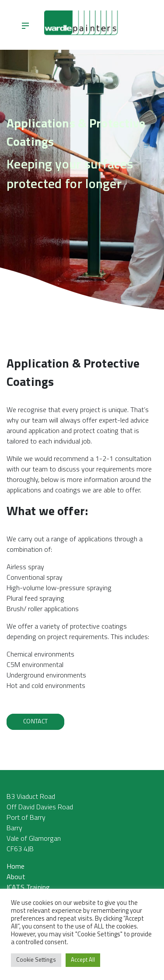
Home (16, 867)
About (16, 877)
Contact (35, 722)
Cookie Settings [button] (36, 960)
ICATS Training (28, 888)
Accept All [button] (83, 960)
